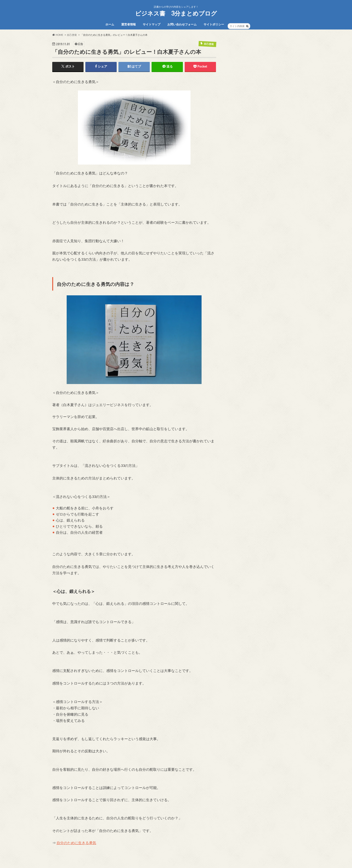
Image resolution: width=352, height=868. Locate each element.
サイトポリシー (214, 24)
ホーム (110, 24)
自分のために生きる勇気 (76, 843)
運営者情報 (128, 24)
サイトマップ (152, 24)
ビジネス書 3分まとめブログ (176, 13)
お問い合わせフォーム (182, 24)
